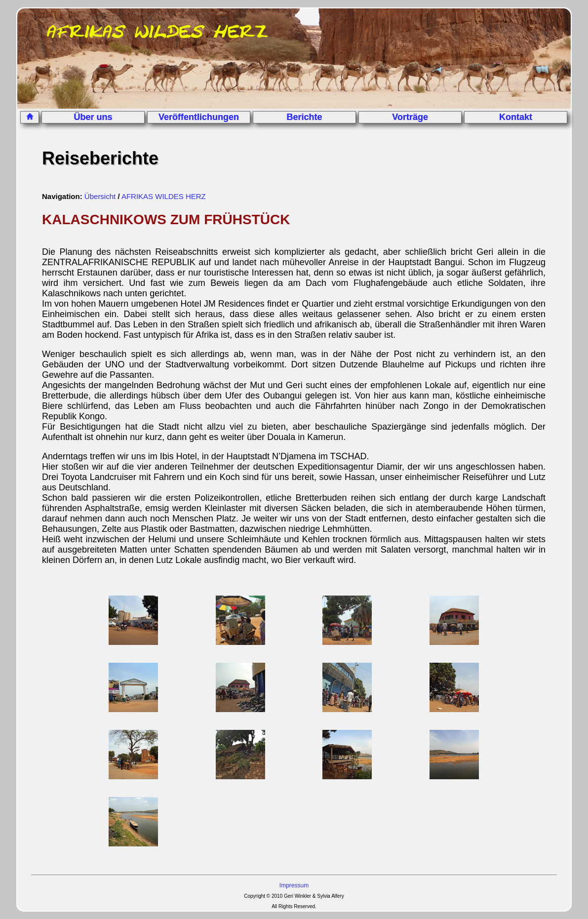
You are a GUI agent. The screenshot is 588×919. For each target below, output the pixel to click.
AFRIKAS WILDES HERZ (164, 196)
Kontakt (516, 117)
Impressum (294, 885)
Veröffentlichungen (199, 117)
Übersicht (100, 196)
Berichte (305, 117)
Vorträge (410, 117)
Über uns (93, 117)
